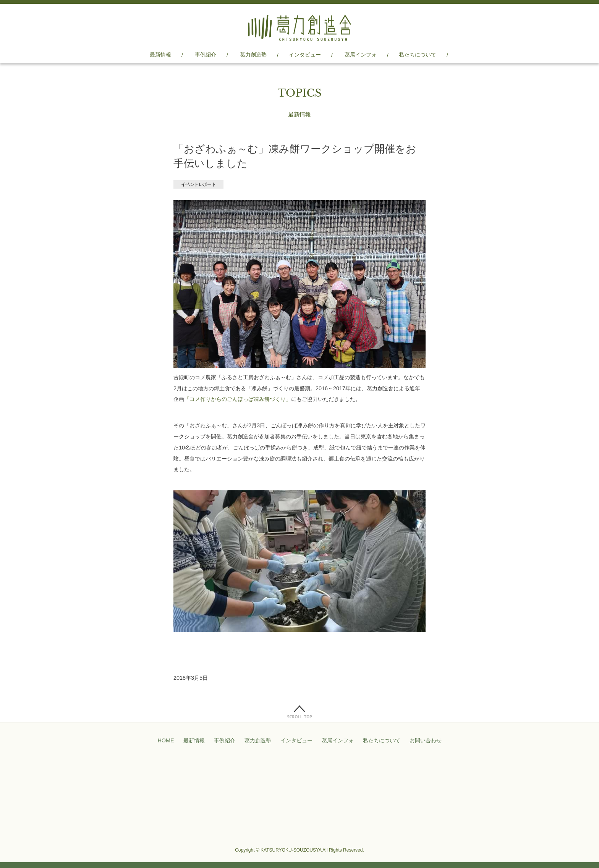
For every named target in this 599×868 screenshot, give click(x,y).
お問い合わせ (426, 740)
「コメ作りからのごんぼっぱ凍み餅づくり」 (238, 399)
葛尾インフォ (361, 55)
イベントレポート (198, 184)
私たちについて (418, 55)
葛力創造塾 (253, 55)
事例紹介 (206, 55)
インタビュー (305, 55)
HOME (166, 740)
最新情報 (160, 55)
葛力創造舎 (299, 28)
